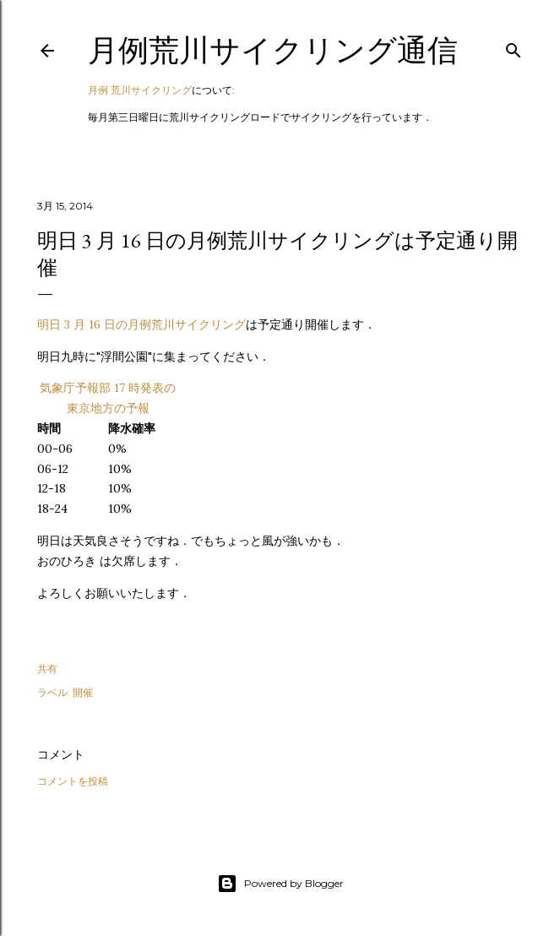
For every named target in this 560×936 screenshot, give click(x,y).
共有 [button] (47, 669)
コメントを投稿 (73, 781)
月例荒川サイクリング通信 (273, 50)
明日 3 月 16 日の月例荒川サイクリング (141, 324)
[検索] (514, 47)
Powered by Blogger (280, 884)
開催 (83, 692)
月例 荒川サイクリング (140, 90)
